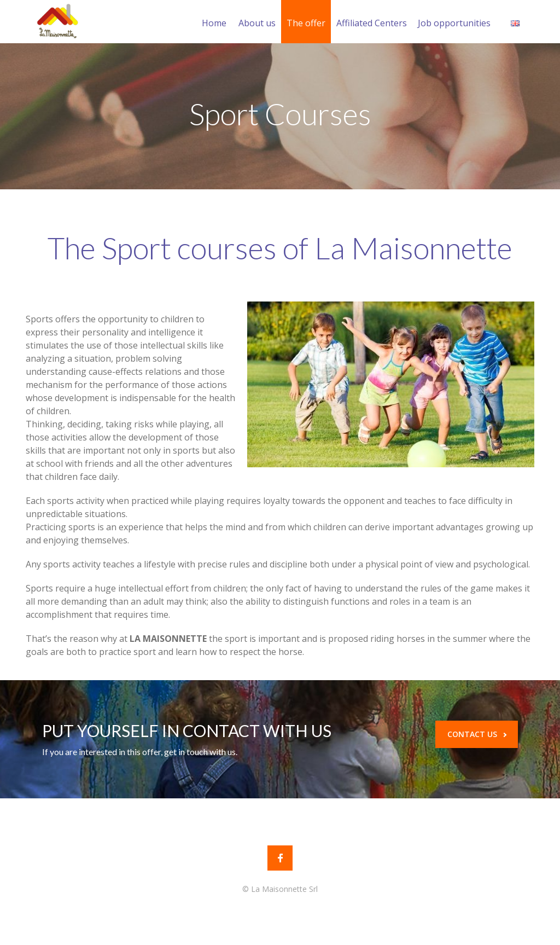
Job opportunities (454, 23)
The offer (306, 23)
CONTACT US (477, 734)
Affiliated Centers (372, 23)
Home (214, 23)
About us (257, 23)
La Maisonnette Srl (284, 889)
